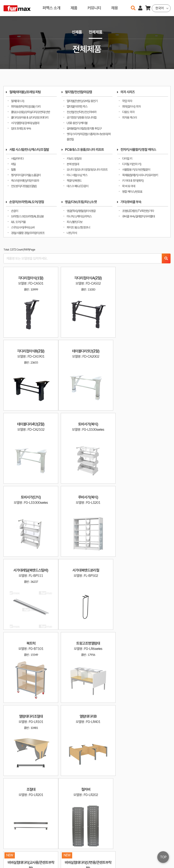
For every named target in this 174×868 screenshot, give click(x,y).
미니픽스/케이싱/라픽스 (79, 216)
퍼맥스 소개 (51, 8)
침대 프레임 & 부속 (21, 128)
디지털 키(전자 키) (132, 164)
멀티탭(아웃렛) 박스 (77, 106)
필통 (13, 170)
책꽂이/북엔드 (74, 181)
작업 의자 (127, 101)
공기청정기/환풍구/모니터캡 (81, 117)
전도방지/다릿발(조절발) (24, 186)
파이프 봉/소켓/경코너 (78, 227)
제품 (74, 8)
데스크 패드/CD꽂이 (77, 186)
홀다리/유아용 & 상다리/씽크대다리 (30, 117)
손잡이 (14, 211)
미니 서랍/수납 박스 (77, 175)
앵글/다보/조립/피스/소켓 (81, 202)
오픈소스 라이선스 (12, 863)
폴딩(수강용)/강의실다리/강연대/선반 (30, 112)
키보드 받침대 (74, 159)
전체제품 (95, 32)
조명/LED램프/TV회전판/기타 (138, 211)
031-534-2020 (119, 855)
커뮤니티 (94, 8)
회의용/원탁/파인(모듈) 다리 (26, 106)
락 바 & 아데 (129, 186)
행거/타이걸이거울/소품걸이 (26, 175)
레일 (13, 164)
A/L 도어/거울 (18, 222)
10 (130, 797)
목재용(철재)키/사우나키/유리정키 (140, 175)
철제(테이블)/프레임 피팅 (25, 92)
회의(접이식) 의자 (131, 106)
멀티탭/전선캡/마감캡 (78, 92)
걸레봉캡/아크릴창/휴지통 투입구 (84, 128)
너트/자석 (72, 233)
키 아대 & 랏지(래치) (133, 181)
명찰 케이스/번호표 (132, 192)
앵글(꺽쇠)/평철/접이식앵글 (81, 211)
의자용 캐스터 (129, 117)
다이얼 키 (127, 159)
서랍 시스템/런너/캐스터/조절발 (29, 150)
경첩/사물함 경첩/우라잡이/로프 (28, 233)
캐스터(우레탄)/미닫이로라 (25, 181)
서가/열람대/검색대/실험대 (25, 123)
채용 (115, 8)
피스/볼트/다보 (75, 222)
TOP (163, 857)
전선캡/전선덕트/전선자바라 (81, 112)
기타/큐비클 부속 (131, 202)
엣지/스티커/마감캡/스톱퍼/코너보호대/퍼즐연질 (89, 137)
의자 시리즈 (128, 92)
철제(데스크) (18, 101)
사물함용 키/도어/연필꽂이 (136, 170)
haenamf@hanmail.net (123, 849)
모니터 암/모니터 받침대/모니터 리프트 (87, 170)
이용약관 (153, 849)
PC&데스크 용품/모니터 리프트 (84, 150)
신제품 (77, 32)
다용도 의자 (128, 112)
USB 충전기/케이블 (77, 123)
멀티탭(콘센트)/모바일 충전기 (82, 101)
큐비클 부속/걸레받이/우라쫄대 (138, 216)
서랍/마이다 (17, 159)
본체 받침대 (73, 164)
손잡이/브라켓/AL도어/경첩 (27, 202)
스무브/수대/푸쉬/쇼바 (23, 227)
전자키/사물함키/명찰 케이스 (138, 150)
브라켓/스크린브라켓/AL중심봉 (27, 216)
